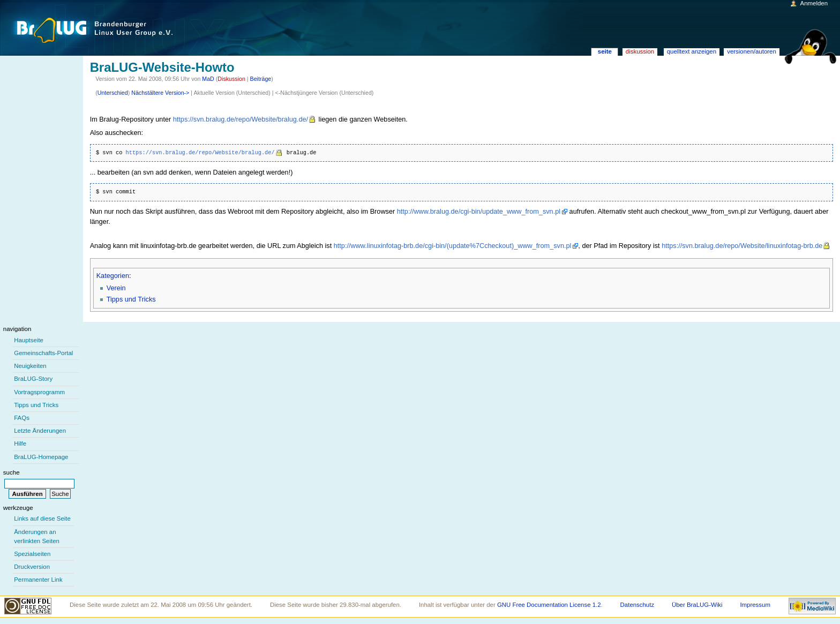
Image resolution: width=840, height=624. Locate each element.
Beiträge (261, 79)
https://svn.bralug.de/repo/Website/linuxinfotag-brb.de (742, 246)
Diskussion (231, 79)
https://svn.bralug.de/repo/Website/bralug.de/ (241, 119)
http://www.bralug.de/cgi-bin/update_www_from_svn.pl (479, 212)
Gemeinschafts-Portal (43, 353)
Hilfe (20, 443)
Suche (12, 472)
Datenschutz (637, 605)
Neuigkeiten (30, 366)
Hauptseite (29, 340)
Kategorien (113, 276)
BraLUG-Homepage (41, 457)
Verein (116, 288)
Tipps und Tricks (131, 299)
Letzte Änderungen (40, 431)
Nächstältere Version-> (160, 93)
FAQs (22, 418)
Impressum (755, 605)
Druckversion (32, 567)
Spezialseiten (32, 554)
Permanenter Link (38, 580)
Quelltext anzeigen (692, 51)
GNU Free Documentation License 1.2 (549, 605)
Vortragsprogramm (39, 392)
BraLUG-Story (33, 379)
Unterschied (113, 93)
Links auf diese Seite (42, 518)
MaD (208, 79)
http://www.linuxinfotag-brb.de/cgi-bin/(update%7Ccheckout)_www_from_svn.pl (453, 246)
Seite (605, 51)
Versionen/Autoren (752, 51)
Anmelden (814, 3)
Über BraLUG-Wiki (697, 605)
